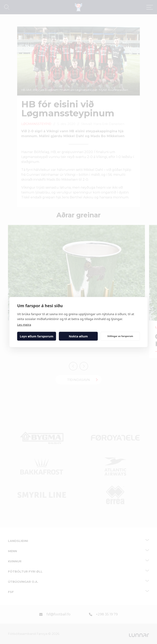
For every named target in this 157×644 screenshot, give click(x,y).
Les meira (24, 324)
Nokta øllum (78, 336)
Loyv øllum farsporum (37, 336)
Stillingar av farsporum (120, 336)
